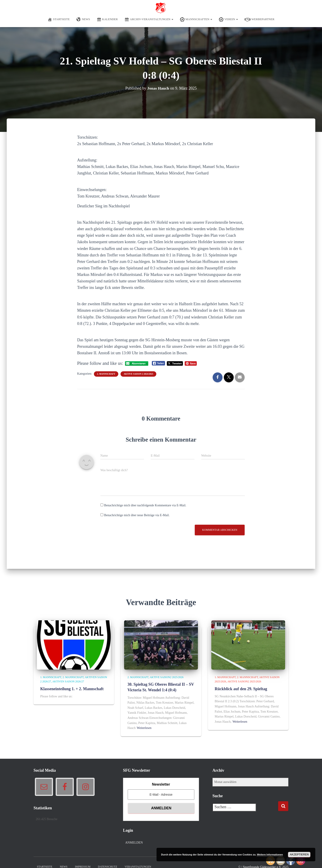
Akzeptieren (299, 855)
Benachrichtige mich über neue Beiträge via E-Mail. (137, 515)
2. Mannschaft (106, 374)
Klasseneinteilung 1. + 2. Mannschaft (72, 689)
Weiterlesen (144, 728)
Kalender (107, 19)
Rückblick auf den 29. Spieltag (241, 689)
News (83, 19)
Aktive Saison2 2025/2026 (166, 677)
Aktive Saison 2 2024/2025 (138, 374)
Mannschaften (196, 19)
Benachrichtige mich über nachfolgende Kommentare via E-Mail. (145, 505)
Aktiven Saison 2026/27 (68, 681)
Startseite (59, 19)
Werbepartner (260, 19)
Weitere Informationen (270, 855)
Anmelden (134, 843)
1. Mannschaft (51, 677)
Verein (228, 19)
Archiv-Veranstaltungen (149, 19)
